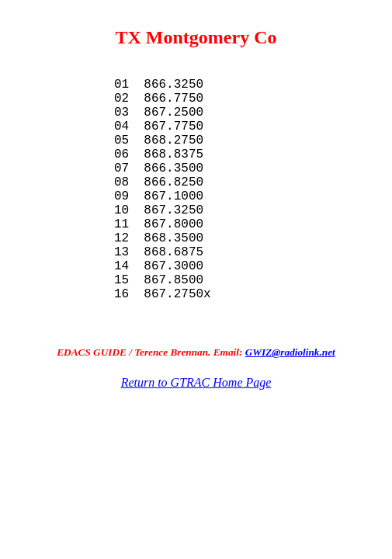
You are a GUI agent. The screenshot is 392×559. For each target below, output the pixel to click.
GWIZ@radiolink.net (290, 411)
